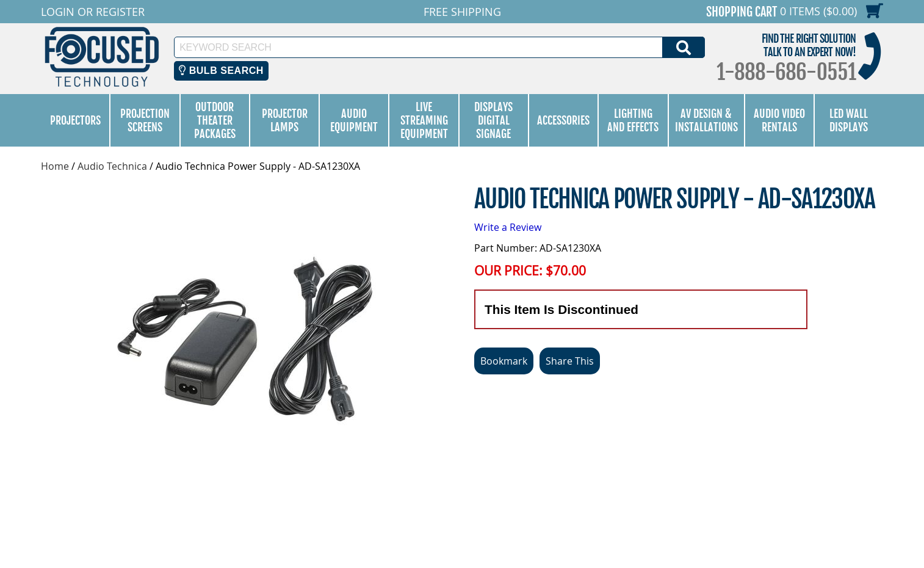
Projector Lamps (285, 120)
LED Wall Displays (849, 120)
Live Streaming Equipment (424, 120)
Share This (570, 361)
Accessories (563, 120)
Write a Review (508, 227)
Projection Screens (145, 120)
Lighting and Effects (633, 120)
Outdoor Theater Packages (215, 120)
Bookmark (504, 361)
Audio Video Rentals (779, 120)
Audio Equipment (354, 120)
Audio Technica (112, 166)
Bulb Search (221, 71)
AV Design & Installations (706, 120)
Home (55, 166)
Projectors (75, 120)
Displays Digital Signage (493, 120)
